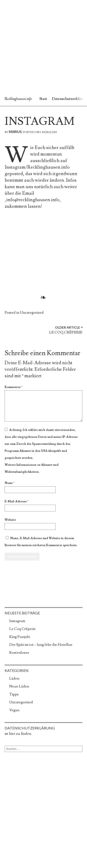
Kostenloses (19, 653)
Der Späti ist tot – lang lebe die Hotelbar (41, 645)
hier (12, 734)
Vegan (14, 710)
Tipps (14, 694)
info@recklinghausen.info (33, 200)
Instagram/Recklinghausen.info (37, 167)
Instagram (17, 621)
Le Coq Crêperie (23, 629)
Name (10, 483)
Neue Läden (19, 686)
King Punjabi (20, 637)
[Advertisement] (43, 46)
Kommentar (14, 387)
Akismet (25, 451)
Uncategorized (32, 313)
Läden (14, 678)
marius (15, 132)
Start (43, 99)
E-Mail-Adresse (17, 501)
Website (10, 520)
